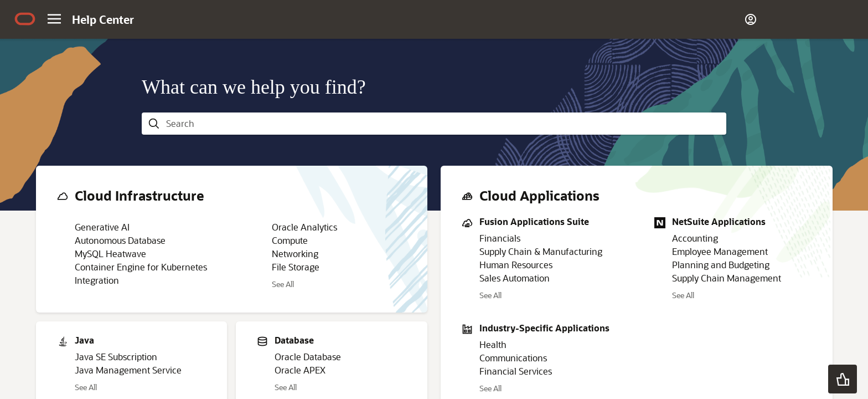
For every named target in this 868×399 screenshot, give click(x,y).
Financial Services (516, 371)
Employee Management (720, 251)
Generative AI (102, 227)
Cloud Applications (539, 195)
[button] (843, 379)
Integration (97, 280)
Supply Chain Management (727, 278)
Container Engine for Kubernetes (141, 267)
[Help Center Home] (103, 19)
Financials (500, 238)
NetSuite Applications (719, 221)
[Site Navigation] (54, 19)
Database (294, 340)
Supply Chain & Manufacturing (541, 251)
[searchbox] (443, 124)
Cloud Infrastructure (139, 195)
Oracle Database (308, 357)
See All (283, 284)
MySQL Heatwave (110, 254)
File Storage (296, 267)
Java (84, 340)
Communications (513, 358)
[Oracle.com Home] (25, 20)
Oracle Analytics (304, 227)
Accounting (695, 238)
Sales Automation (515, 278)
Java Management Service (128, 370)
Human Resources (516, 265)
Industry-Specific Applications (544, 328)
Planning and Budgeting (721, 265)
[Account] (751, 19)
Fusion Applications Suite (534, 221)
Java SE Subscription (116, 357)
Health (493, 344)
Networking (295, 254)
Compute (290, 240)
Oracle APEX (300, 370)
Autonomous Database (120, 240)
